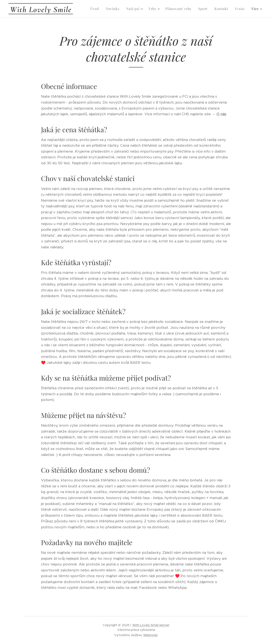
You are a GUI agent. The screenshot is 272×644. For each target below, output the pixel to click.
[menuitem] (96, 9)
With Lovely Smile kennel (151, 625)
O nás (221, 114)
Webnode (150, 635)
